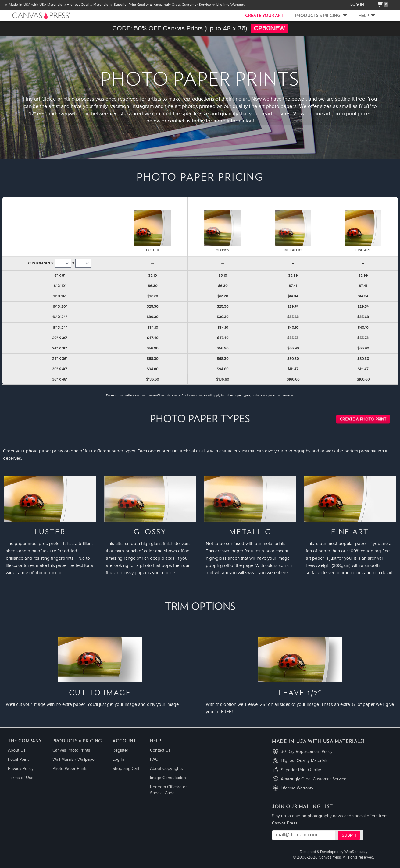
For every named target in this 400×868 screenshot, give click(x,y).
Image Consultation (168, 778)
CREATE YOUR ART (264, 16)
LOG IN (357, 5)
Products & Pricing (321, 16)
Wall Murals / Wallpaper (74, 760)
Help (367, 16)
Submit (349, 835)
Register (120, 750)
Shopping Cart (126, 769)
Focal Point (18, 760)
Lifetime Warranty (297, 788)
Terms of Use (21, 778)
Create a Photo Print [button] (363, 420)
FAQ (154, 760)
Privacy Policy (21, 769)
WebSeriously (356, 852)
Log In (118, 760)
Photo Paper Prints (70, 769)
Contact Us (160, 750)
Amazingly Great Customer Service (314, 779)
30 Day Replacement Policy (307, 752)
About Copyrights (166, 769)
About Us (17, 750)
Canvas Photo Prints (71, 750)
